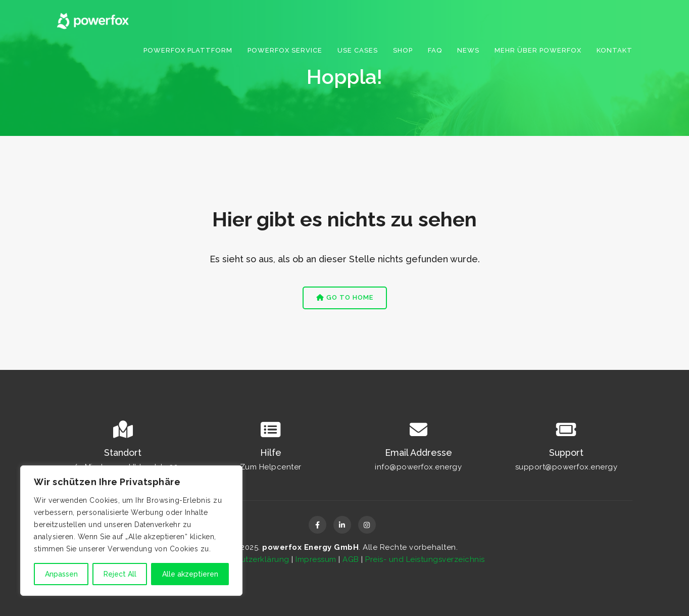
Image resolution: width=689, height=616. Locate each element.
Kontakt (614, 50)
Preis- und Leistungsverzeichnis (425, 559)
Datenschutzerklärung (247, 559)
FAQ (435, 50)
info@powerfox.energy (418, 467)
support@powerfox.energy (567, 467)
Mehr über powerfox (538, 50)
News (468, 50)
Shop (403, 50)
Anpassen (61, 574)
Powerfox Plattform (188, 50)
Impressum (316, 559)
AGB (351, 559)
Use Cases (358, 50)
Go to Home (345, 297)
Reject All (120, 574)
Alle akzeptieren (190, 574)
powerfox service (285, 50)
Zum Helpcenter (271, 467)
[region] (131, 531)
